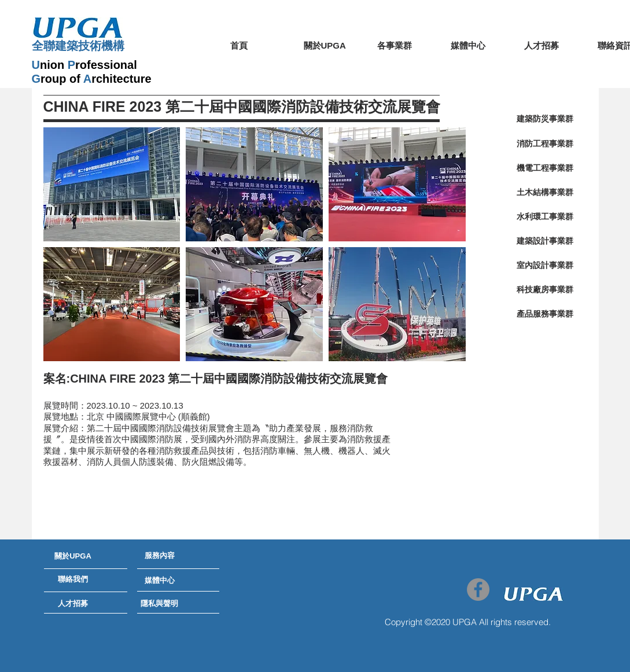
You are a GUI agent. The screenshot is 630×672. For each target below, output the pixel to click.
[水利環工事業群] (545, 217)
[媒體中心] (160, 581)
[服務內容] (160, 556)
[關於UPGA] (73, 557)
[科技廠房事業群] (545, 290)
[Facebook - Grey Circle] (478, 590)
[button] (112, 184)
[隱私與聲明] (160, 604)
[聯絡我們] (73, 580)
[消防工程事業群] (545, 144)
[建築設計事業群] (545, 241)
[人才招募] (73, 604)
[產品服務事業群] (545, 314)
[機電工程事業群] (545, 168)
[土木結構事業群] (545, 193)
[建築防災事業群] (545, 119)
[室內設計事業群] (545, 266)
